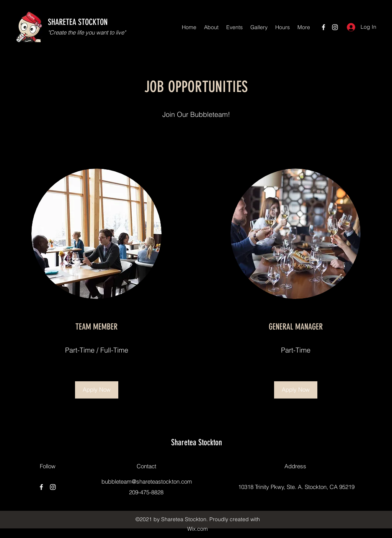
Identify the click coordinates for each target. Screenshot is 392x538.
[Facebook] (323, 27)
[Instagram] (335, 27)
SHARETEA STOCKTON (78, 22)
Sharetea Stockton (197, 442)
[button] (97, 390)
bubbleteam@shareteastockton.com (147, 481)
